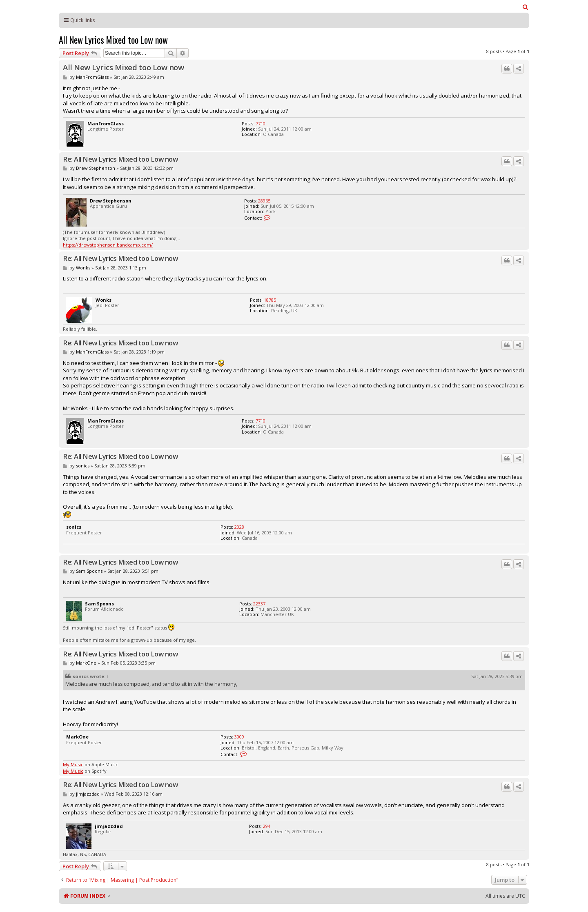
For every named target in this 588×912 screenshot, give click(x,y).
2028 (239, 527)
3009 (239, 737)
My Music (73, 764)
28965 (264, 201)
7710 (261, 123)
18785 (270, 300)
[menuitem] (526, 7)
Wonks (83, 268)
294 (267, 826)
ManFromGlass (92, 77)
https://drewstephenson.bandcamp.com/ (108, 245)
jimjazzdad (88, 794)
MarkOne (86, 663)
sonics (83, 466)
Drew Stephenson (96, 168)
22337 (259, 604)
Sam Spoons (89, 571)
